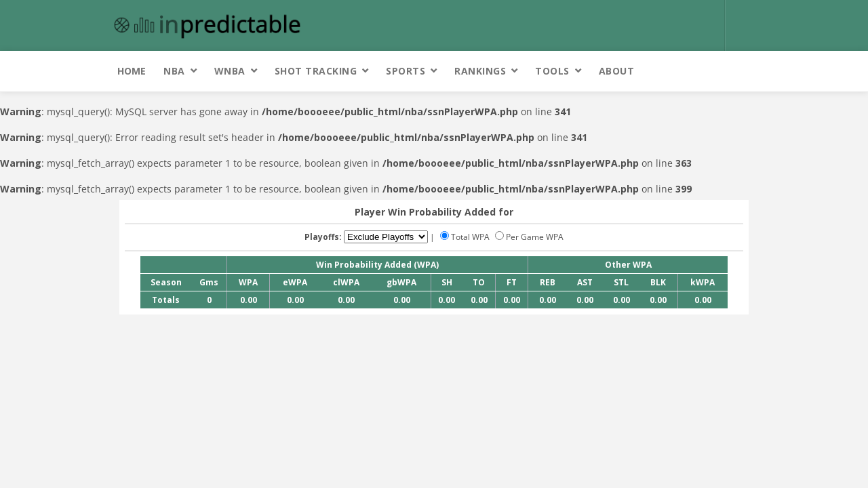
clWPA (346, 282)
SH (447, 282)
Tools (552, 71)
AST (585, 282)
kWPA (703, 282)
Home (132, 71)
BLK (658, 282)
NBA (174, 71)
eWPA (295, 282)
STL (621, 282)
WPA (248, 282)
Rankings (480, 71)
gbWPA (401, 282)
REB (548, 282)
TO (479, 282)
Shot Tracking (316, 71)
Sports (406, 71)
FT (512, 282)
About (617, 71)
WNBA (230, 71)
